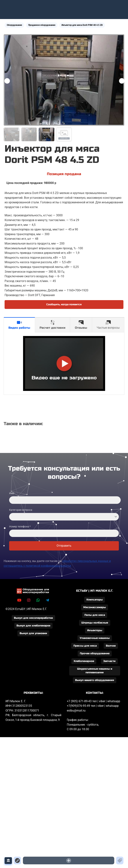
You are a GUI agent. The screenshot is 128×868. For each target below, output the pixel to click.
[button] (122, 81)
